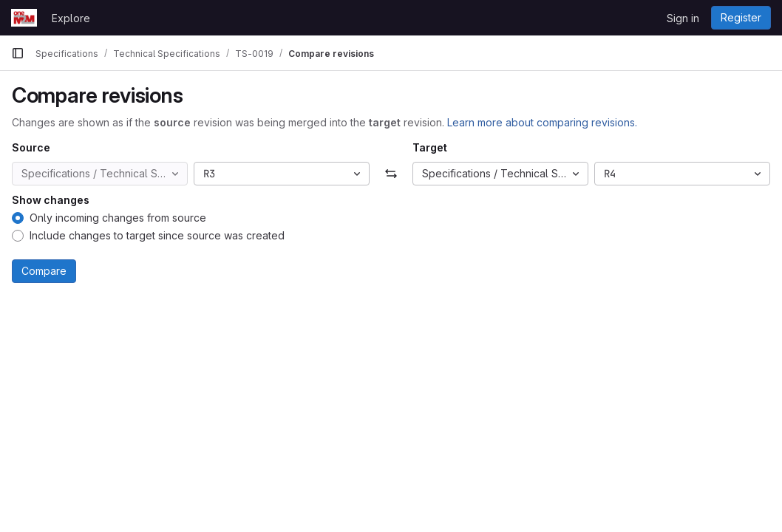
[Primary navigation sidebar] (18, 53)
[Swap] (391, 174)
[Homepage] (24, 18)
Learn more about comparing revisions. (542, 122)
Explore (71, 18)
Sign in (683, 18)
